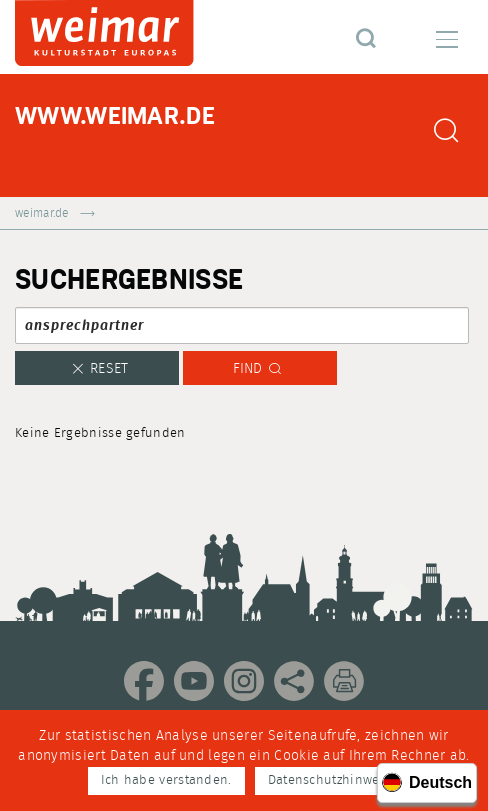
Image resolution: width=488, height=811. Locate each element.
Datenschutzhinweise (333, 780)
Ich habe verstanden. (166, 780)
